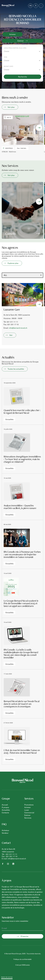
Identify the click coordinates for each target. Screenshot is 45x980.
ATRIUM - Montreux (9, 152)
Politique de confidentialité (22, 959)
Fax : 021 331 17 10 (10, 856)
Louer (33, 34)
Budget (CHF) (8, 66)
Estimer (27, 815)
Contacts (5, 813)
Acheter (12, 34)
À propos (5, 807)
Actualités (6, 810)
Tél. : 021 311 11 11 (9, 854)
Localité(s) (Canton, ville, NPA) (15, 48)
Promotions (29, 805)
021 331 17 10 (13, 324)
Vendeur (5, 833)
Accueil (5, 805)
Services (28, 818)
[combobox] (22, 51)
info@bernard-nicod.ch (18, 328)
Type (5, 57)
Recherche (22, 77)
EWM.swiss (26, 965)
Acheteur (5, 830)
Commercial (29, 813)
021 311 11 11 (12, 322)
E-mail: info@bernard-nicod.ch (14, 859)
